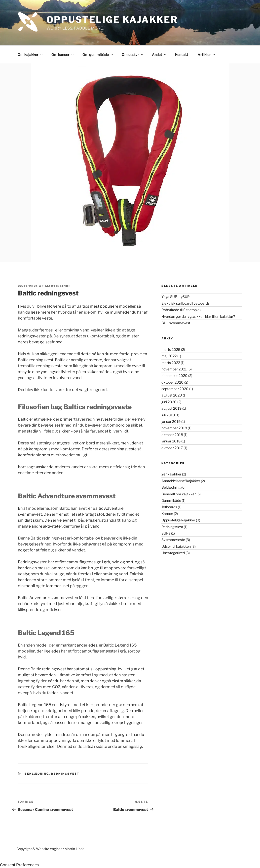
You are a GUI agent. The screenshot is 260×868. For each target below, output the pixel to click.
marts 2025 (171, 349)
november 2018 (174, 428)
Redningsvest (65, 774)
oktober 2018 (172, 435)
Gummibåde (171, 500)
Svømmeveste (173, 540)
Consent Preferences (19, 865)
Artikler (207, 54)
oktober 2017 (172, 448)
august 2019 (171, 408)
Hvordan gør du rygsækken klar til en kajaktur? (198, 316)
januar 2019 (171, 421)
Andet (159, 54)
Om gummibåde (98, 54)
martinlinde (58, 286)
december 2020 (174, 376)
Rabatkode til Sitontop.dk (181, 310)
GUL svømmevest (176, 323)
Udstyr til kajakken (176, 546)
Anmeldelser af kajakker (181, 481)
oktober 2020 (172, 382)
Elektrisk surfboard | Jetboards (186, 303)
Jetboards (169, 507)
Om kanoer (63, 54)
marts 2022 (171, 363)
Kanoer (167, 514)
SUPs (166, 533)
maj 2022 (169, 356)
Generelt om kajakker (179, 494)
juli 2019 (168, 415)
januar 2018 (171, 441)
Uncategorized (173, 553)
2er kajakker (171, 474)
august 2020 (172, 395)
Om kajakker (30, 54)
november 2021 (174, 369)
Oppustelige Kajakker (112, 20)
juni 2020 (169, 402)
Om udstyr (133, 54)
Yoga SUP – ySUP (176, 297)
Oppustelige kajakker (178, 520)
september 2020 (175, 389)
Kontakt (182, 54)
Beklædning (37, 774)
